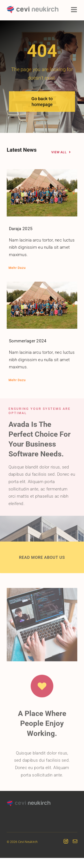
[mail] (75, 840)
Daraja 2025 (21, 228)
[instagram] (66, 840)
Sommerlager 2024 (28, 340)
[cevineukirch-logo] (33, 8)
